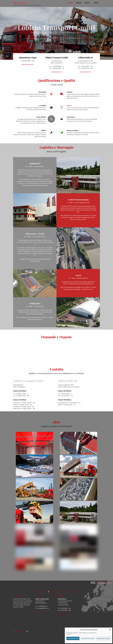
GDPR (37, 591)
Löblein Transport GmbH (20, 631)
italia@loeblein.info (85, 72)
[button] (110, 630)
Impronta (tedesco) (73, 591)
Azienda (70, 3)
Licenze (69, 105)
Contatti (87, 3)
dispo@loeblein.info (28, 65)
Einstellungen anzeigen (103, 638)
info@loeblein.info (56, 72)
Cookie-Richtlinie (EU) (60, 591)
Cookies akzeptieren (73, 638)
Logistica (78, 3)
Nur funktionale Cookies (88, 638)
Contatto (44, 591)
